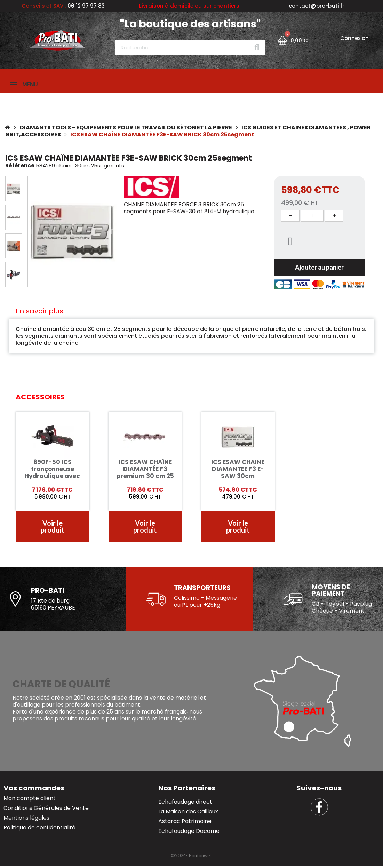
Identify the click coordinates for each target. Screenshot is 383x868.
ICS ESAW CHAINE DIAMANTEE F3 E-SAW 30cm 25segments (238, 473)
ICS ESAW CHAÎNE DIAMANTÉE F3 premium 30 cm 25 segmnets (145, 473)
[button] (32, 232)
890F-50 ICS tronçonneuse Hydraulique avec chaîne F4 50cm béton (52, 477)
